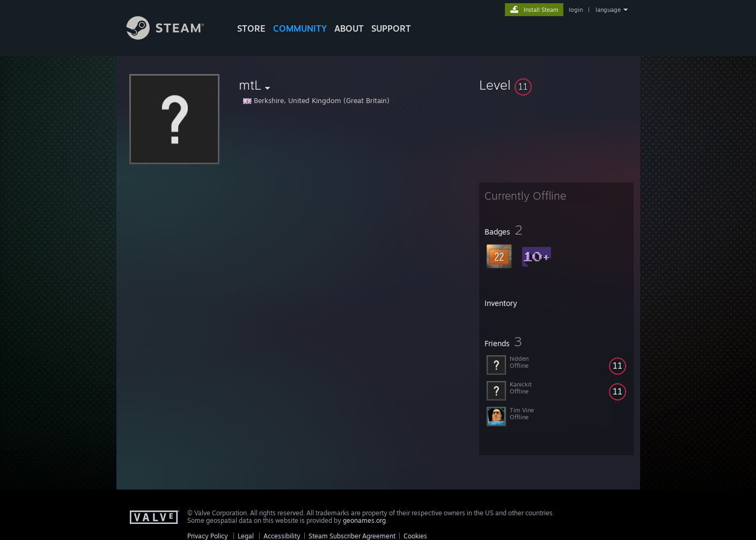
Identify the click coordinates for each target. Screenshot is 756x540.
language (608, 10)
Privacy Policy (208, 536)
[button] (556, 85)
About (349, 28)
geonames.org (364, 520)
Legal (246, 536)
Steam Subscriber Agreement (352, 536)
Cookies (415, 536)
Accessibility (282, 536)
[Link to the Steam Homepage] (173, 37)
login (576, 10)
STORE (251, 28)
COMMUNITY (300, 28)
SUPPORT (391, 28)
